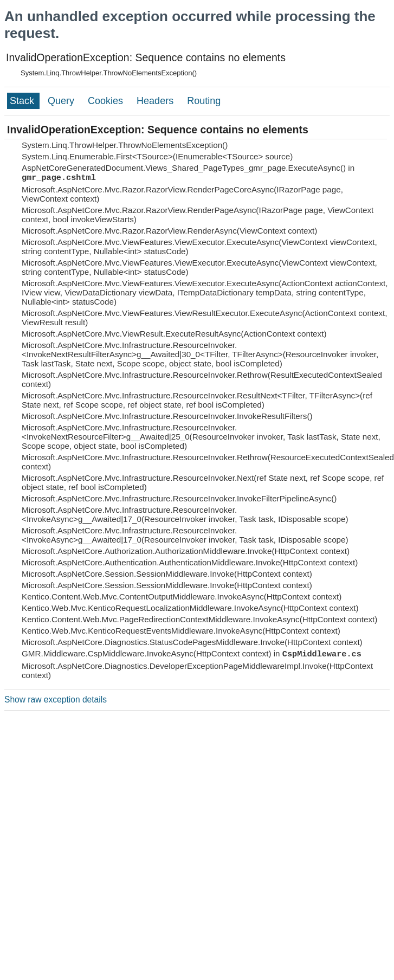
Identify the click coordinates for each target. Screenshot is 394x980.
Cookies (107, 101)
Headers (156, 101)
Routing (204, 101)
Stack (23, 101)
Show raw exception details (56, 699)
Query (62, 101)
